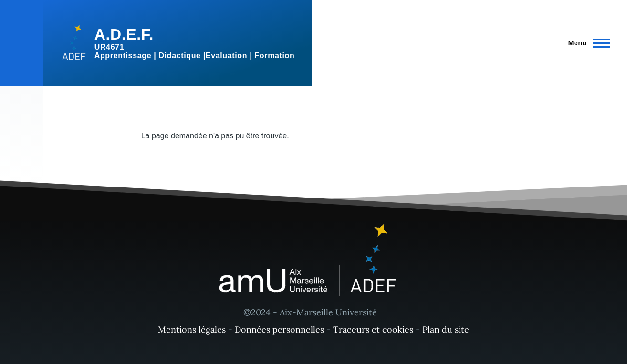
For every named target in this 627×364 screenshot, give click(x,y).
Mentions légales (192, 329)
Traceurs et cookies (373, 329)
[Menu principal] (586, 43)
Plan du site (446, 329)
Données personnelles (279, 329)
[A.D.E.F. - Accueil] (177, 43)
